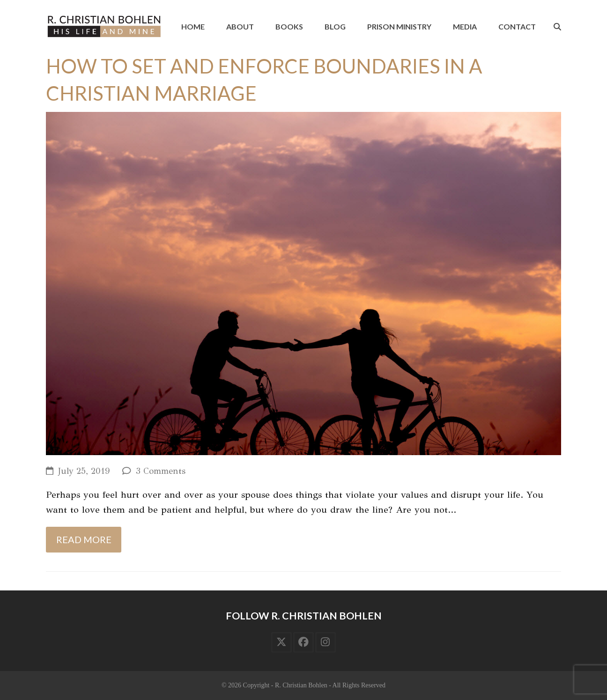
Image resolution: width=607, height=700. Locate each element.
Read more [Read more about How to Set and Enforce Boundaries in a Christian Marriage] (84, 539)
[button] (557, 27)
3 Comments (161, 471)
